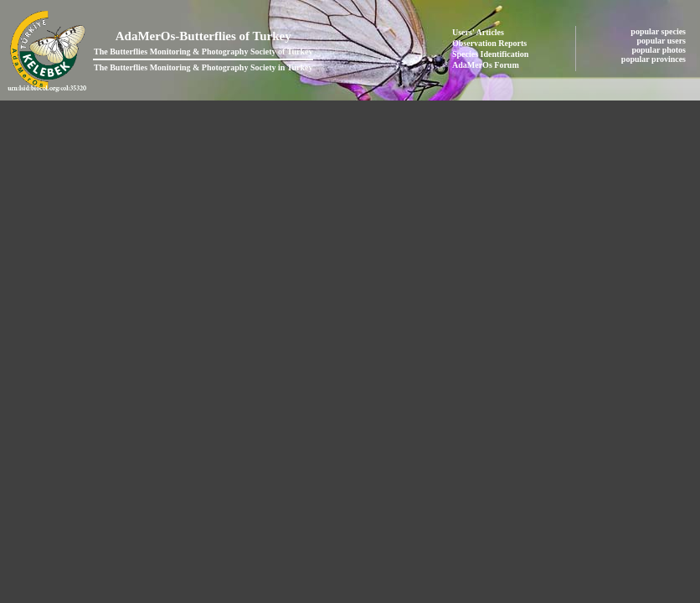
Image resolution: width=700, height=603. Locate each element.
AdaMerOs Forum (486, 65)
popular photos (659, 50)
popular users (663, 41)
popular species (659, 31)
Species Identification (490, 54)
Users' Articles (478, 32)
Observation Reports (489, 43)
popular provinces (655, 59)
